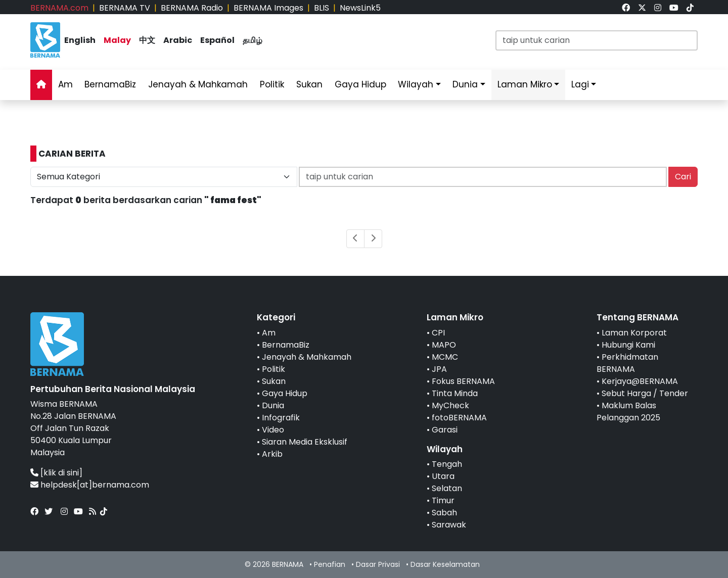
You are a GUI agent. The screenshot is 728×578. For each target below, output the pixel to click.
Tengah (447, 464)
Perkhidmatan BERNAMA (627, 363)
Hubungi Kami (628, 345)
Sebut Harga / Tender (645, 393)
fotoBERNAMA (459, 418)
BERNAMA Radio (192, 8)
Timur (443, 500)
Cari (683, 177)
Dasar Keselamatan (445, 564)
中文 (147, 40)
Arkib (272, 454)
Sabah (444, 513)
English (80, 40)
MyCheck (450, 405)
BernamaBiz (110, 84)
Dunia (465, 84)
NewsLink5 (360, 8)
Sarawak (449, 525)
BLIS (322, 8)
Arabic (178, 40)
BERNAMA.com (59, 8)
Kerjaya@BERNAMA (640, 381)
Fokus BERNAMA (463, 381)
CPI (438, 333)
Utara (443, 476)
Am (65, 84)
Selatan (447, 488)
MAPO (444, 345)
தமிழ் (253, 40)
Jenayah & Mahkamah (198, 84)
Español (217, 40)
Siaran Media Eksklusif (305, 442)
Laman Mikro (525, 84)
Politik (272, 84)
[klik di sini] (61, 473)
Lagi (580, 84)
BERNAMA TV (125, 8)
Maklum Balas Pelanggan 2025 (628, 412)
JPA (439, 369)
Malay (117, 40)
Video (273, 430)
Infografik (281, 418)
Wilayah (416, 84)
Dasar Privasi (378, 564)
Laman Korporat (634, 333)
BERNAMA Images (268, 8)
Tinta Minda (455, 393)
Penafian (330, 564)
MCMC (445, 357)
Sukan (309, 84)
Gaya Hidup (360, 84)
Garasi (445, 430)
